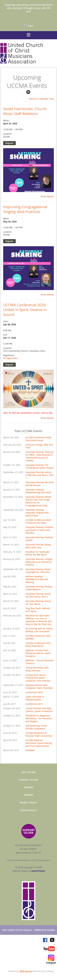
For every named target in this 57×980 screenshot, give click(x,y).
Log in (31, 26)
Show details (47, 197)
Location (7, 134)
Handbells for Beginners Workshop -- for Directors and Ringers (39, 718)
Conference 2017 (34, 704)
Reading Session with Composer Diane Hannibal (39, 686)
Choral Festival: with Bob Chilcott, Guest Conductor (39, 710)
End (5, 335)
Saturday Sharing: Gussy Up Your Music (38, 602)
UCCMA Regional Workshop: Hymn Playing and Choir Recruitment (39, 743)
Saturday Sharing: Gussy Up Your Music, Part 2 (38, 595)
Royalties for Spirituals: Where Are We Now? (38, 553)
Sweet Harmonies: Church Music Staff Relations (25, 111)
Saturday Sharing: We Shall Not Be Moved (39, 484)
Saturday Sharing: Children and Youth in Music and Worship (39, 530)
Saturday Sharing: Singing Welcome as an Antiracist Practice (39, 562)
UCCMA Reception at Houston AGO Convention (39, 734)
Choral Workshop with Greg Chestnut (37, 669)
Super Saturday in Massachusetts (35, 698)
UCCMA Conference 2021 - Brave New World (39, 644)
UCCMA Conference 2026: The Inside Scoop (39, 439)
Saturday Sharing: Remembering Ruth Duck (38, 491)
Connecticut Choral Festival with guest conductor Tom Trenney (38, 678)
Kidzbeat (30, 750)
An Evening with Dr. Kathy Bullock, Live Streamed (39, 630)
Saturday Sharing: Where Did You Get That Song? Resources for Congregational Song (38, 501)
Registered (9, 355)
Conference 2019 (34, 692)
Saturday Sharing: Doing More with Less (38, 546)
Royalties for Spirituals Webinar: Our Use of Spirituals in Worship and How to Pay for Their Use (39, 620)
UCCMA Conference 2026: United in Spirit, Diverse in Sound (25, 310)
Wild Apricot (26, 971)
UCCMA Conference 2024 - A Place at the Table (39, 521)
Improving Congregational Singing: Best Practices (25, 209)
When (6, 120)
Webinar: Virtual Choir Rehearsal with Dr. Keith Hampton (38, 653)
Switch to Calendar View (41, 99)
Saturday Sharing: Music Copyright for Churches (38, 571)
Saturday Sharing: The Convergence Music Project (40, 466)
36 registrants (10, 358)
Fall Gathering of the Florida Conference (36, 727)
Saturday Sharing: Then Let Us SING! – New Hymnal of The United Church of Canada (40, 456)
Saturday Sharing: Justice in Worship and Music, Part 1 (40, 475)
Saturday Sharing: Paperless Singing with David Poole (37, 513)
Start (6, 321)
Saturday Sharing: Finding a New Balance (39, 588)
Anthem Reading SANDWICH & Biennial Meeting (37, 579)
